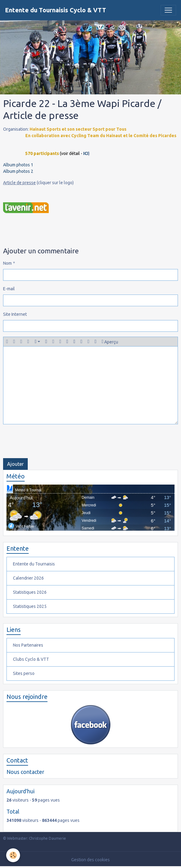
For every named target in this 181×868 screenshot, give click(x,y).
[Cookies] (13, 855)
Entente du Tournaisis (34, 564)
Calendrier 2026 (28, 578)
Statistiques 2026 (30, 592)
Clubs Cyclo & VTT (31, 659)
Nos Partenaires (28, 645)
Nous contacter (25, 772)
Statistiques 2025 (30, 606)
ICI (86, 153)
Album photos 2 (18, 171)
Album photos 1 (18, 165)
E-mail (9, 289)
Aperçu (110, 342)
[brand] (56, 10)
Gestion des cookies (90, 860)
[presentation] (50, 441)
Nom (7, 263)
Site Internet (15, 314)
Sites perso (24, 673)
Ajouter (15, 464)
